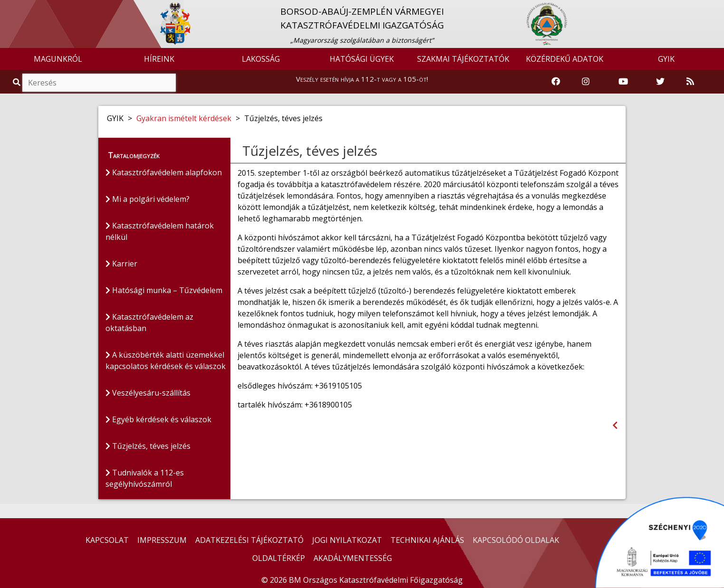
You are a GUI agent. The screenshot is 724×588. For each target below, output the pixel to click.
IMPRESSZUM (162, 540)
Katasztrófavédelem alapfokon (164, 172)
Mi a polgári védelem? (148, 199)
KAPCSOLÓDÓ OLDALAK (516, 540)
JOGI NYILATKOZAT (347, 540)
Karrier (121, 264)
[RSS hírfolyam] (690, 82)
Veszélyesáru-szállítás (148, 393)
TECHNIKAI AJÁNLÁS (427, 540)
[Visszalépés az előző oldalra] (615, 425)
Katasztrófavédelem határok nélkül (160, 231)
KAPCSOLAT (107, 540)
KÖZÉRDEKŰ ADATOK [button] (565, 59)
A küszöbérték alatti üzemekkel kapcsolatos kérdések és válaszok (166, 360)
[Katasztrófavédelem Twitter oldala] (660, 82)
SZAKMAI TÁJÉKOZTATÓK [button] (463, 59)
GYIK (666, 59)
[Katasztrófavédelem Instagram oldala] (586, 82)
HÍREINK (159, 59)
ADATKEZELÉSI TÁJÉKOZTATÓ (249, 540)
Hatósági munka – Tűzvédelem (164, 290)
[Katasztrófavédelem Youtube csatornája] (623, 82)
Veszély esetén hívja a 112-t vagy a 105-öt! (362, 79)
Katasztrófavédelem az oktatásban (149, 322)
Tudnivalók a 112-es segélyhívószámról (145, 478)
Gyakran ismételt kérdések (184, 118)
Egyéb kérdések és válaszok (158, 419)
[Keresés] (99, 83)
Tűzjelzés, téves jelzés (148, 446)
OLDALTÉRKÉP (279, 558)
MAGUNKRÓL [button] (58, 59)
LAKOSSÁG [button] (261, 59)
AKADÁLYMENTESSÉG (353, 558)
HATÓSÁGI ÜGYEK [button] (362, 59)
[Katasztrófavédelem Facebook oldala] (556, 82)
